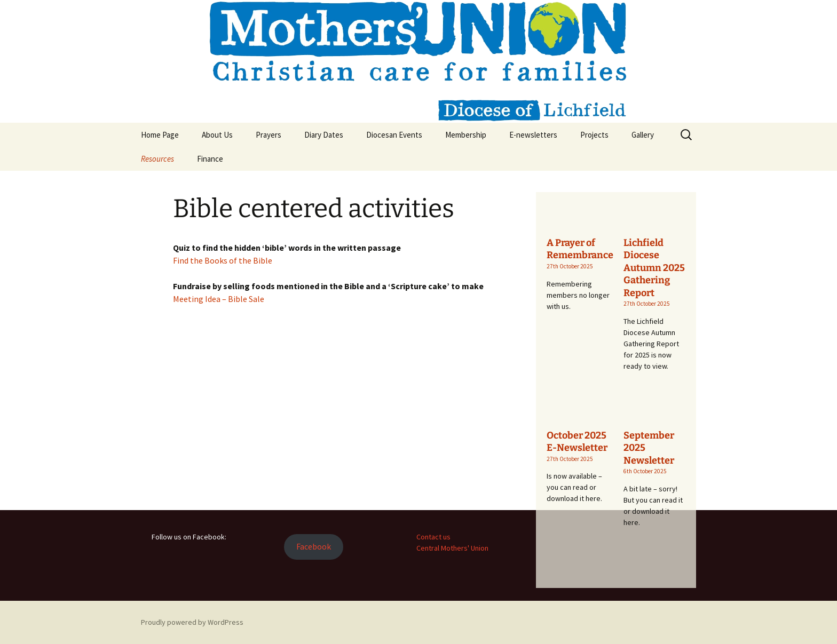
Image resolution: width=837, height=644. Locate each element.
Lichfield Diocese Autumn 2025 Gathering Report (654, 268)
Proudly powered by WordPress (192, 622)
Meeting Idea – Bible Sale (219, 299)
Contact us (433, 537)
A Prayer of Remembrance (580, 249)
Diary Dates (324, 135)
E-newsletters (533, 135)
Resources (157, 159)
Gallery (643, 135)
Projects (594, 135)
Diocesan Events (394, 135)
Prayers (269, 135)
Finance (210, 159)
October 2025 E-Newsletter (577, 442)
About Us (217, 135)
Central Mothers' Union (452, 548)
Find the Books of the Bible (223, 260)
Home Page (160, 135)
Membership (466, 135)
